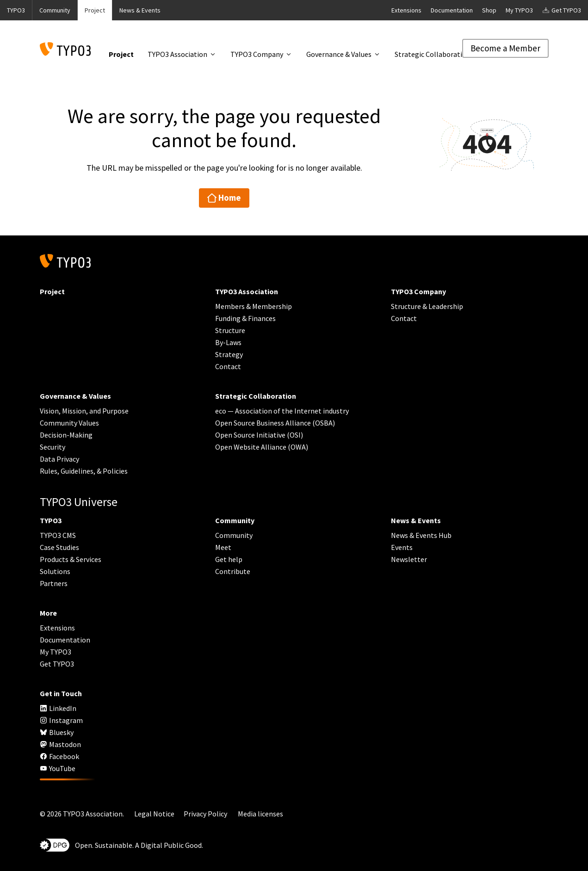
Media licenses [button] (260, 814)
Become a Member (505, 48)
